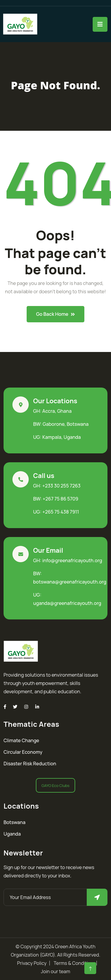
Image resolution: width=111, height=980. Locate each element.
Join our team (55, 971)
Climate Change (21, 740)
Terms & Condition (74, 963)
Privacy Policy (32, 963)
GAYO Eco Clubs (55, 785)
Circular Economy (23, 752)
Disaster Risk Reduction (30, 764)
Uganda (12, 834)
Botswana (15, 822)
